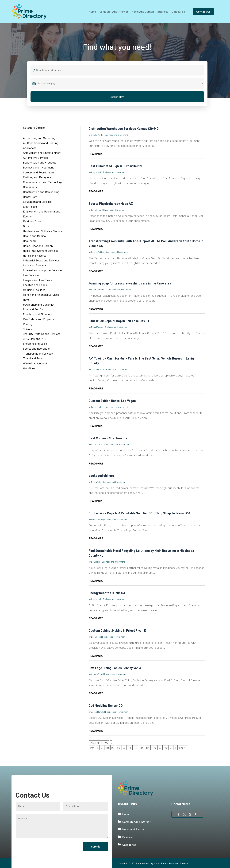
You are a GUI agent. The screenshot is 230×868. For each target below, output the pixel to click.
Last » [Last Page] (183, 748)
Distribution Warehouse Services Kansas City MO (124, 128)
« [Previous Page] (98, 748)
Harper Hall (96, 172)
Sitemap (185, 863)
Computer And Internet (114, 12)
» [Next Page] (176, 748)
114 (148, 748)
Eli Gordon (96, 562)
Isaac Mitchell (97, 407)
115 (154, 748)
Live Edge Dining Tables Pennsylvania (115, 668)
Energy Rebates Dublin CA (107, 593)
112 (135, 748)
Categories (178, 12)
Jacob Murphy (98, 712)
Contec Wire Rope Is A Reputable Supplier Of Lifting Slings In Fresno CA (139, 513)
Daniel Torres (97, 327)
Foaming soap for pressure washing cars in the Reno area (130, 283)
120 (165, 748)
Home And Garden (143, 12)
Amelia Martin (97, 135)
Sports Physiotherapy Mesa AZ (111, 204)
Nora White (96, 482)
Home (92, 12)
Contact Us (203, 12)
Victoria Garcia (98, 444)
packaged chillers (101, 476)
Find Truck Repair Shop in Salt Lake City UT (119, 321)
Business (163, 12)
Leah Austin (97, 210)
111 (129, 748)
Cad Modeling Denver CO (106, 705)
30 (118, 748)
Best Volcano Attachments (108, 438)
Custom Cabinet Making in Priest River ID (117, 630)
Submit (95, 846)
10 (107, 748)
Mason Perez (97, 520)
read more (96, 154)
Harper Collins (98, 252)
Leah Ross (96, 637)
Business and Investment (116, 135)
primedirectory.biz (147, 863)
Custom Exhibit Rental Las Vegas (112, 401)
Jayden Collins (98, 369)
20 (113, 748)
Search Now (117, 97)
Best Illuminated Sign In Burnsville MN (115, 166)
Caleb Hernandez (99, 290)
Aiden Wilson (97, 674)
